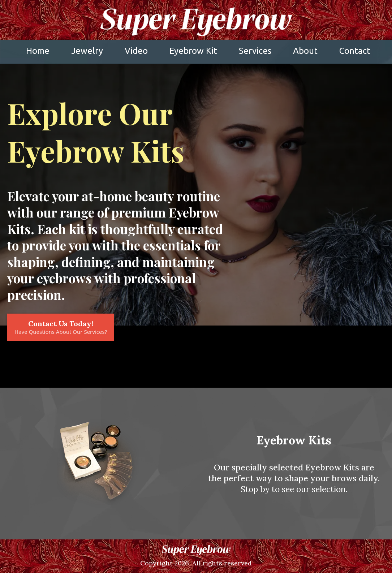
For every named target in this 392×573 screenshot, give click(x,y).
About (305, 51)
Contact (355, 51)
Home (38, 51)
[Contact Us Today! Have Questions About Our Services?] (61, 327)
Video (136, 51)
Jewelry (87, 51)
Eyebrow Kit (193, 51)
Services (255, 51)
